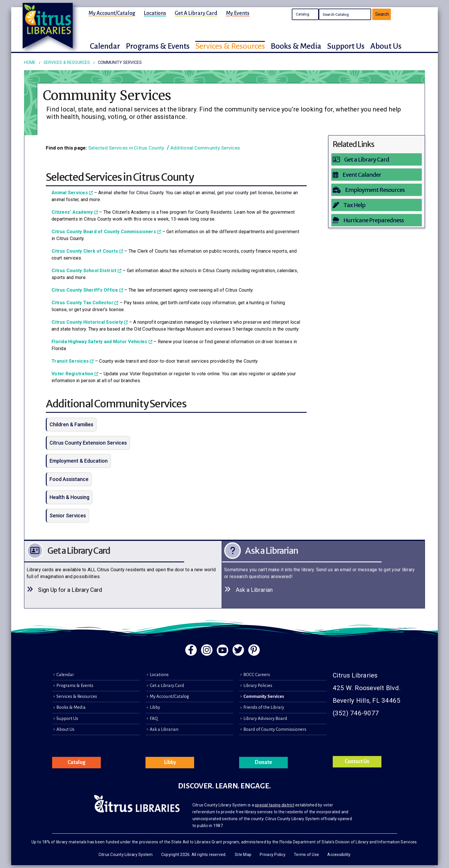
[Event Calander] (377, 175)
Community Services (264, 696)
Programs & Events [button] (158, 46)
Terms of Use (306, 855)
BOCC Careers (257, 675)
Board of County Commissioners (275, 729)
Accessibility (339, 855)
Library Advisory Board (265, 718)
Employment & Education (79, 461)
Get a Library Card (196, 13)
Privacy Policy (273, 855)
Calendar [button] (105, 46)
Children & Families (71, 424)
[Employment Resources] (377, 190)
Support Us (67, 718)
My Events (238, 13)
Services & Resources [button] (230, 46)
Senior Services (68, 516)
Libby (155, 707)
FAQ (154, 718)
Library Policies (258, 686)
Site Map (243, 855)
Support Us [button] (346, 46)
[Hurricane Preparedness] (377, 220)
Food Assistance (69, 479)
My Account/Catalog (112, 13)
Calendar (65, 675)
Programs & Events (75, 686)
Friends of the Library (264, 707)
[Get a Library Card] (377, 159)
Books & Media (71, 707)
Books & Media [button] (296, 46)
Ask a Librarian (164, 729)
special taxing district (275, 805)
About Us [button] (386, 46)
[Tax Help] (377, 205)
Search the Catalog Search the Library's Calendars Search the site (305, 14)
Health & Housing (69, 497)
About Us (65, 729)
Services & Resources (77, 696)
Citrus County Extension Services (88, 443)
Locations (155, 13)
